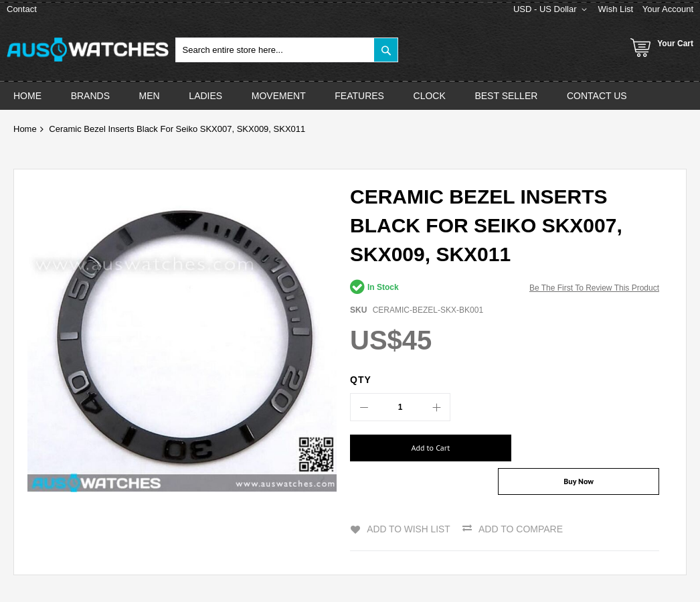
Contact (22, 9)
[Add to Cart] (422, 448)
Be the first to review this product (594, 288)
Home (25, 129)
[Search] (386, 50)
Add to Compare (521, 502)
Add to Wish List (408, 502)
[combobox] (287, 50)
